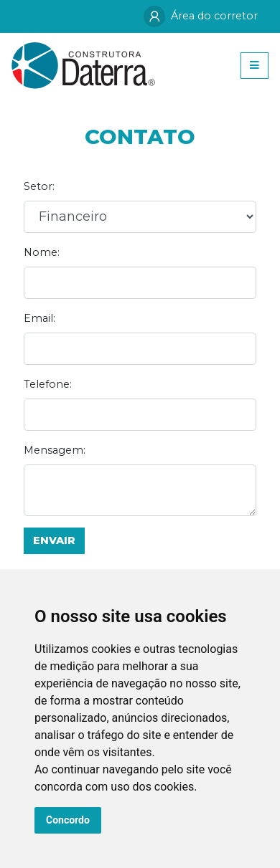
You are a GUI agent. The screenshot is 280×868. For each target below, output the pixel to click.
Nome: (42, 252)
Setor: (39, 186)
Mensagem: (55, 450)
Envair (54, 540)
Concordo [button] (68, 820)
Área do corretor (201, 16)
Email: (39, 318)
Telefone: (48, 384)
